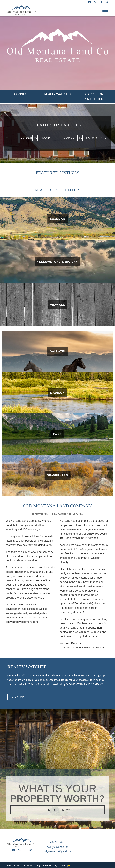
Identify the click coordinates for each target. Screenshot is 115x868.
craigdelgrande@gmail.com (58, 851)
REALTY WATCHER (57, 94)
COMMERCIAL (71, 138)
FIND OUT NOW (57, 809)
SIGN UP (18, 696)
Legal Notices (60, 865)
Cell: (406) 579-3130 (57, 847)
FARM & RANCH (93, 138)
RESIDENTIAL (26, 138)
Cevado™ (28, 865)
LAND (46, 138)
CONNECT (22, 94)
